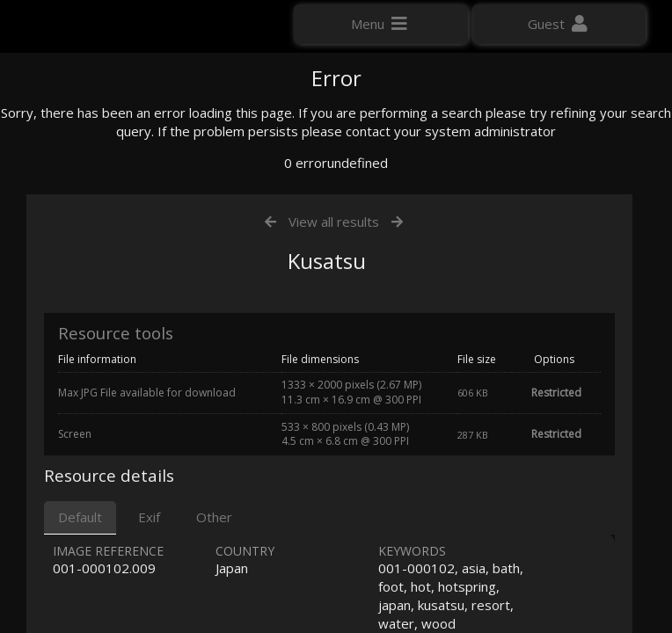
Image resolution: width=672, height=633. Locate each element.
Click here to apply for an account (113, 316)
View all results (334, 403)
